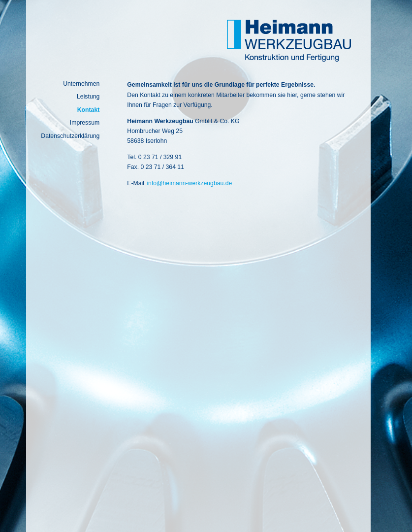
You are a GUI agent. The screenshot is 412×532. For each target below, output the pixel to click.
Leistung (88, 97)
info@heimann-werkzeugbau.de (189, 183)
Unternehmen (81, 84)
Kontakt (89, 110)
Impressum (85, 123)
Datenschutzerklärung (70, 136)
